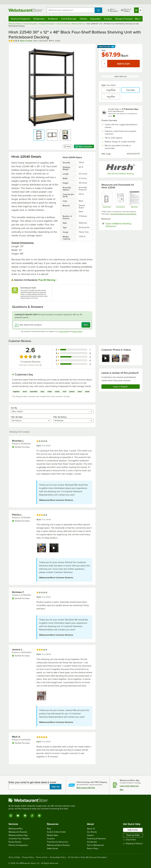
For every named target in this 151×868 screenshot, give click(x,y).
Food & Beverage (69, 19)
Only (103, 50)
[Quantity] (105, 64)
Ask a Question (84, 147)
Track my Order (133, 835)
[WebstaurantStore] (43, 800)
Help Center (133, 830)
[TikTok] (32, 816)
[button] (39, 135)
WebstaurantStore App (18, 835)
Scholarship (92, 842)
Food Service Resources (57, 842)
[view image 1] (42, 548)
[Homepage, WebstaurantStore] (25, 10)
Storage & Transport (124, 19)
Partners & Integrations (18, 845)
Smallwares (53, 19)
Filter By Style (17, 417)
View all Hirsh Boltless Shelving (121, 174)
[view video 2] (54, 548)
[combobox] (71, 10)
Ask (86, 325)
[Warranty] (134, 199)
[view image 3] (126, 358)
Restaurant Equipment (21, 19)
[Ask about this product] (52, 325)
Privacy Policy (77, 331)
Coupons (51, 839)
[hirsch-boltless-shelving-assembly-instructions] (121, 199)
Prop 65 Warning (47, 280)
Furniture (108, 19)
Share (68, 146)
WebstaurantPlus (16, 829)
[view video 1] (106, 358)
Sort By (14, 408)
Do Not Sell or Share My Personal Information (87, 857)
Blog (49, 829)
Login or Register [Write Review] (121, 387)
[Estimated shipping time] (114, 116)
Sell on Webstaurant (95, 845)
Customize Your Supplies (19, 839)
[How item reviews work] (41, 365)
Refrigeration (39, 19)
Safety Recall (52, 848)
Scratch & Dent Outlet (56, 832)
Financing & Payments (96, 839)
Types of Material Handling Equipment (119, 225)
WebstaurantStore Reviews (58, 845)
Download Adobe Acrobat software (124, 214)
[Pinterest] (39, 816)
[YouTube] (18, 816)
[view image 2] (116, 358)
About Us (91, 829)
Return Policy (93, 848)
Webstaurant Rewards (18, 832)
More (138, 19)
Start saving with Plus (86, 788)
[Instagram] (11, 816)
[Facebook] (25, 816)
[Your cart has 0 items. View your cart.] (138, 10)
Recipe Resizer (15, 842)
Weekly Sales (53, 835)
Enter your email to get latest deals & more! (32, 782)
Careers (90, 835)
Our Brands (92, 832)
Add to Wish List (121, 77)
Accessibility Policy (58, 857)
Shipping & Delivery (133, 844)
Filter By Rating (60, 417)
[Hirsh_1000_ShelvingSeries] (107, 199)
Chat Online (129, 840)
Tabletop (83, 19)
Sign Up (56, 787)
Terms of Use (64, 331)
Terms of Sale (14, 857)
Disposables (95, 19)
